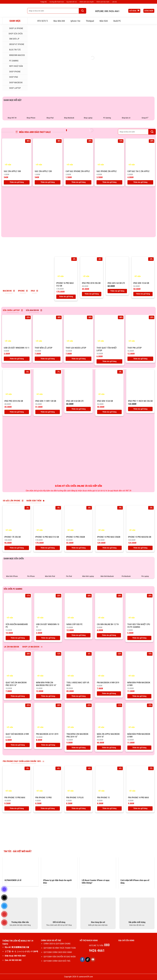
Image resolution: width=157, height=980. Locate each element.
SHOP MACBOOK (13, 83)
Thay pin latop (134, 348)
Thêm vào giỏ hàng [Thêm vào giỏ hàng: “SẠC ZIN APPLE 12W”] (48, 182)
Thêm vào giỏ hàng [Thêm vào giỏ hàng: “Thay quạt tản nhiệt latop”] (109, 361)
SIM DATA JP (12, 39)
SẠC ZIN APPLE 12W (43, 171)
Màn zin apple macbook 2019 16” (108, 735)
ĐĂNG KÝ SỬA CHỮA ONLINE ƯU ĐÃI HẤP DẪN (78, 486)
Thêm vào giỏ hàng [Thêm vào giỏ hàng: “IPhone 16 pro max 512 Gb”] (66, 297)
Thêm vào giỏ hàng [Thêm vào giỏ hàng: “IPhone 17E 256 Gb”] (17, 548)
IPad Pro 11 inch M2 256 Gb (140, 401)
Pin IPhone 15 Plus (75, 797)
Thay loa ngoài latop (76, 348)
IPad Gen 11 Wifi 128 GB (46, 401)
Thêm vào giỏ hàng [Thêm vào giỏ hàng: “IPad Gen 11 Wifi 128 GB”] (48, 412)
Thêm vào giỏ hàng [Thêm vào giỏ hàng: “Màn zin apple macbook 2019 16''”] (109, 748)
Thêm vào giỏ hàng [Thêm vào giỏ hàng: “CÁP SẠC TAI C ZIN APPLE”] (140, 182)
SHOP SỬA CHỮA (13, 34)
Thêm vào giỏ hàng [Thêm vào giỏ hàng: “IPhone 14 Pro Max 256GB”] (109, 548)
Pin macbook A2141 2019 (47, 734)
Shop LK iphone (14, 28)
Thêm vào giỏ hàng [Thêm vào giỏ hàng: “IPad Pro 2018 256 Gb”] (92, 294)
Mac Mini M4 (59, 21)
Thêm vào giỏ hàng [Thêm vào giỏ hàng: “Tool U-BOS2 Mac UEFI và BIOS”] (78, 696)
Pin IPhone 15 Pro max (15, 797)
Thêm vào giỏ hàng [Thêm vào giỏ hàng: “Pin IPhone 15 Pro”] (48, 808)
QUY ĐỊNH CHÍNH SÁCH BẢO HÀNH (58, 952)
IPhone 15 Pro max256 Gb (140, 537)
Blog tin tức (13, 50)
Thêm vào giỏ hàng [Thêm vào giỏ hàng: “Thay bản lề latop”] (48, 359)
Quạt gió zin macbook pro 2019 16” (16, 684)
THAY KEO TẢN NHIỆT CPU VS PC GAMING (139, 626)
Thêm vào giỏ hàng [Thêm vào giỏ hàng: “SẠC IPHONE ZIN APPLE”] (109, 182)
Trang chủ (44, 2)
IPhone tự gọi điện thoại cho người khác (57, 882)
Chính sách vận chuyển (87, 2)
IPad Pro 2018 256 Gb (91, 283)
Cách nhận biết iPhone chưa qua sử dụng (135, 882)
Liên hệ (114, 2)
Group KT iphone (14, 44)
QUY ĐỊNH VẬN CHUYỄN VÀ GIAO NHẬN (60, 957)
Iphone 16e (75, 21)
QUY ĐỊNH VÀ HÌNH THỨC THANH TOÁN (60, 948)
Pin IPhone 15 (103, 797)
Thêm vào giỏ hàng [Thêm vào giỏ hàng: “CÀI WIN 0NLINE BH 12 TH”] (109, 635)
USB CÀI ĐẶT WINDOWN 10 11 (17, 348)
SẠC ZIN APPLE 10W (12, 171)
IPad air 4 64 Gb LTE (116, 283)
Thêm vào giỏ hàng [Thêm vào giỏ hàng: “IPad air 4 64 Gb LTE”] (117, 291)
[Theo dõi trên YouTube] (93, 960)
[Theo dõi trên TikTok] (88, 960)
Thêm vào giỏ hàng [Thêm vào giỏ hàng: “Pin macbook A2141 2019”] (48, 745)
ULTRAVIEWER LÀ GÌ (13, 880)
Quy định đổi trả (72, 2)
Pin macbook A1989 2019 (108, 683)
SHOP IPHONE (12, 72)
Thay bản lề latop (43, 348)
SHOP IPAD (11, 77)
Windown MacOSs (15, 55)
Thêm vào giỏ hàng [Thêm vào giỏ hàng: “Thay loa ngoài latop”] (78, 359)
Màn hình (104, 21)
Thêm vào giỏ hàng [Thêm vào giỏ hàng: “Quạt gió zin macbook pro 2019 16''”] (18, 696)
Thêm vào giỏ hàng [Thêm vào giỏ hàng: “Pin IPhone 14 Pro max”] (140, 808)
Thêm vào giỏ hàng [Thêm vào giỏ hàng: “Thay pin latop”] (140, 359)
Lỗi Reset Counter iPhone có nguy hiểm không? (96, 882)
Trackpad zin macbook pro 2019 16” (77, 735)
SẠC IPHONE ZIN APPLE (107, 171)
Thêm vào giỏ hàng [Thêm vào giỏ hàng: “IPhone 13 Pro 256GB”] (78, 548)
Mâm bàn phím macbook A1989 (139, 684)
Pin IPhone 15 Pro (43, 797)
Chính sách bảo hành (103, 2)
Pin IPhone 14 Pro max (138, 797)
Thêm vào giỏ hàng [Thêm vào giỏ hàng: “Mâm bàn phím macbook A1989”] (139, 696)
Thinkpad (90, 21)
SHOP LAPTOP (13, 88)
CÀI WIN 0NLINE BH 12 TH (108, 624)
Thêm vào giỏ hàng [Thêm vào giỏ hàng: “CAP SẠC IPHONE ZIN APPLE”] (78, 182)
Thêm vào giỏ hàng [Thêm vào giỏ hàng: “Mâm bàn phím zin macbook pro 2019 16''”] (48, 696)
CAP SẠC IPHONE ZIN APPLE (78, 171)
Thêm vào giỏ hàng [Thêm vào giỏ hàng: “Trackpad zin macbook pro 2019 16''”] (78, 748)
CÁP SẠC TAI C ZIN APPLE (138, 171)
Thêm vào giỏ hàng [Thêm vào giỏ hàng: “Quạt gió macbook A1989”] (18, 745)
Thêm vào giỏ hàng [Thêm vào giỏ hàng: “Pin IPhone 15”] (109, 808)
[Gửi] (83, 11)
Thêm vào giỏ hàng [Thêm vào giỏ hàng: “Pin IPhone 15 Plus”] (78, 808)
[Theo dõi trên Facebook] (82, 960)
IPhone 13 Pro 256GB (76, 537)
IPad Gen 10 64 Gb (141, 283)
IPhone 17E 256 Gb (13, 537)
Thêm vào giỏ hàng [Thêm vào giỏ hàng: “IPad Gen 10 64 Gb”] (143, 294)
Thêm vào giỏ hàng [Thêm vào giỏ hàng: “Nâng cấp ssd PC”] (78, 635)
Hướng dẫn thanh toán (57, 2)
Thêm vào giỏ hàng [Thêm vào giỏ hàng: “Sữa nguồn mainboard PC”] (18, 638)
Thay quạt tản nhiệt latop (107, 349)
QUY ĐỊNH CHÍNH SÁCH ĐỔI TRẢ (57, 961)
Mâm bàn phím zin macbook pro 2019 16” (46, 684)
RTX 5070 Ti (43, 21)
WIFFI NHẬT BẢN (14, 66)
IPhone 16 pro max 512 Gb (65, 284)
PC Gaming (11, 61)
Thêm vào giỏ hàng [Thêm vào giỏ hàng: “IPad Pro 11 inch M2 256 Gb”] (140, 409)
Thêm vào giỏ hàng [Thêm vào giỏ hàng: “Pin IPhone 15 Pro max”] (17, 808)
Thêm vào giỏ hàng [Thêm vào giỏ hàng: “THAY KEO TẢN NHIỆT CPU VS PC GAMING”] (139, 638)
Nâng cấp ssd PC (75, 624)
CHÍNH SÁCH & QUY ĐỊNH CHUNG (57, 944)
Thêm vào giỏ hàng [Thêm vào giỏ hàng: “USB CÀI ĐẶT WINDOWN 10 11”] (17, 359)
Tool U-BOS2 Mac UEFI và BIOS (78, 684)
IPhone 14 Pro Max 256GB (109, 537)
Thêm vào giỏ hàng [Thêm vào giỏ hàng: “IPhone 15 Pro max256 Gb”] (140, 548)
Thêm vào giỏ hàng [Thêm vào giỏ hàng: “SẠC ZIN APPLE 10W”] (17, 182)
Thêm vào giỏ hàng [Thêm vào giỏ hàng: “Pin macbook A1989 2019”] (109, 693)
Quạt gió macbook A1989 (17, 734)
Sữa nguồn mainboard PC (17, 626)
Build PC (117, 21)
